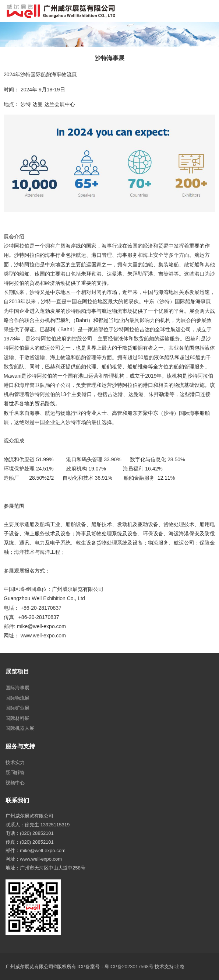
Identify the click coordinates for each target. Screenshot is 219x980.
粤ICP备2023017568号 (129, 967)
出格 (180, 967)
